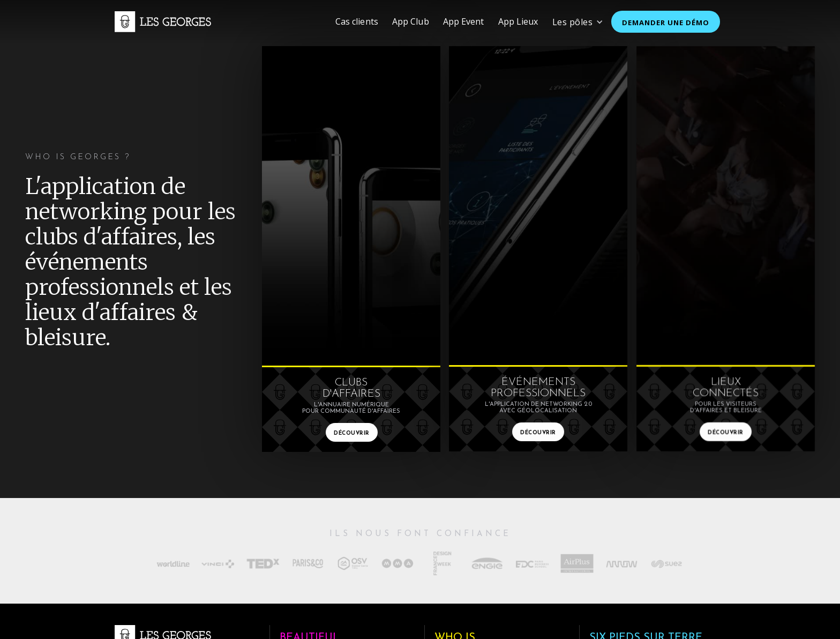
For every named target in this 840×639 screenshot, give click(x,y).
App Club (411, 21)
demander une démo (666, 23)
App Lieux (518, 21)
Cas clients (357, 21)
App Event (464, 21)
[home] (163, 21)
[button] (578, 22)
